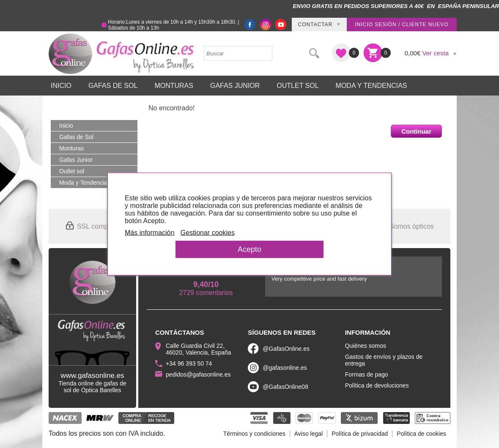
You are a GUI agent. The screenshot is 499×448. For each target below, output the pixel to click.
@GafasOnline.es (286, 349)
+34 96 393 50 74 (189, 363)
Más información (149, 233)
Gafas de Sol (113, 86)
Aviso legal (308, 434)
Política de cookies (421, 434)
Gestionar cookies (208, 233)
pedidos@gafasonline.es (198, 374)
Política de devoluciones (377, 385)
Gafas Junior (235, 86)
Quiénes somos (366, 346)
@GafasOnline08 (285, 387)
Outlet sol (297, 86)
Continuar (416, 131)
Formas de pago (367, 374)
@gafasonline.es (285, 368)
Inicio (61, 86)
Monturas (174, 86)
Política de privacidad (360, 434)
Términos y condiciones (254, 434)
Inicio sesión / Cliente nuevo (402, 25)
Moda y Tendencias (372, 86)
